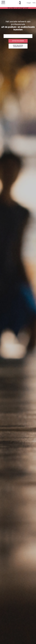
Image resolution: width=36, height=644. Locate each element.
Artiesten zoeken (18, 41)
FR (33, 3)
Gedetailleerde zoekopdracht (18, 46)
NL (35, 3)
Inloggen (29, 3)
